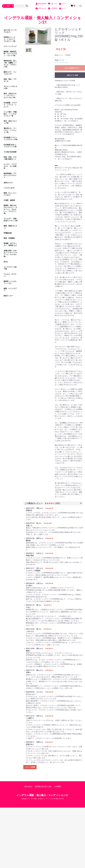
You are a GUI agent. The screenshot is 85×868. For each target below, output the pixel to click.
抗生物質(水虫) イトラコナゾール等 (10, 146)
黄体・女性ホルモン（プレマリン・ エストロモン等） (11, 96)
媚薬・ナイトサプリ (10, 290)
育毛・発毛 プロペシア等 (10, 122)
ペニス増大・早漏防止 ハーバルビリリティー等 (10, 114)
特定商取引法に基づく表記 (43, 786)
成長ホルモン (8, 183)
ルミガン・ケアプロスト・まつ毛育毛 (10, 166)
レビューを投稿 (30, 767)
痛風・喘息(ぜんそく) (10, 227)
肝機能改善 (8, 233)
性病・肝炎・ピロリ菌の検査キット (10, 158)
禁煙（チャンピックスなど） (10, 194)
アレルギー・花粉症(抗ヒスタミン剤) (11, 220)
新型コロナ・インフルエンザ (10, 73)
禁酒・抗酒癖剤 (9, 238)
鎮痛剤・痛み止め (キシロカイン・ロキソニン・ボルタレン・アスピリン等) (10, 209)
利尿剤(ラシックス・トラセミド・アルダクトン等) (10, 39)
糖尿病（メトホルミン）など (10, 282)
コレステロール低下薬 (10, 268)
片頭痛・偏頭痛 (9, 200)
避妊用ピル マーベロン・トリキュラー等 (10, 130)
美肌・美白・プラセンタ (10, 80)
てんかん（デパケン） (10, 275)
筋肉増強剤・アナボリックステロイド (10, 175)
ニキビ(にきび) (9, 188)
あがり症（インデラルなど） (10, 31)
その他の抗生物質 (10, 152)
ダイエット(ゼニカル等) (10, 87)
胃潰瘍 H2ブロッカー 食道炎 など (10, 244)
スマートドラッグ (10, 46)
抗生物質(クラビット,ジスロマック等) (11, 138)
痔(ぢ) (6, 262)
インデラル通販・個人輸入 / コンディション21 (42, 20)
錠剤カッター (8, 296)
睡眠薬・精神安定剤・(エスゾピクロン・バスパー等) (10, 54)
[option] (38, 36)
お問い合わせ (28, 786)
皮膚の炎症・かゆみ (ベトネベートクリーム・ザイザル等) (11, 254)
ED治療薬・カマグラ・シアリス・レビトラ (10, 105)
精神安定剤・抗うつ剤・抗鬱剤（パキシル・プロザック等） (10, 64)
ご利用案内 (58, 786)
